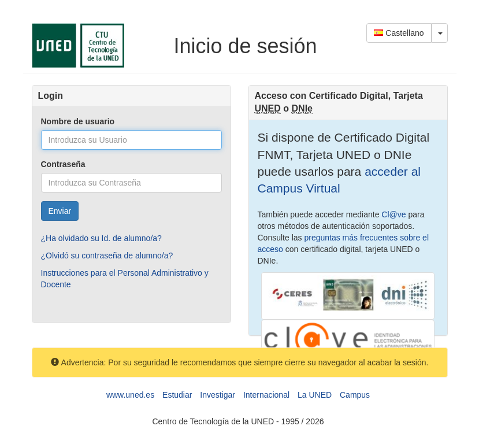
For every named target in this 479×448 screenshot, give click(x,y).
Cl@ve (393, 214)
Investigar (218, 395)
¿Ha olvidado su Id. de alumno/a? (101, 238)
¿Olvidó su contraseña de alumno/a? (107, 256)
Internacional (266, 395)
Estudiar (177, 395)
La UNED (315, 395)
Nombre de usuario (78, 121)
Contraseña (63, 164)
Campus (355, 395)
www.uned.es (130, 395)
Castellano (399, 33)
